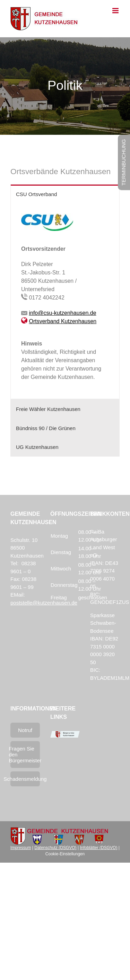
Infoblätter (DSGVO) (98, 848)
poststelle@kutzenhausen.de (44, 603)
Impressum (21, 848)
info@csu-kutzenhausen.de (62, 313)
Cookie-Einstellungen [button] (65, 854)
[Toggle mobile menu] (116, 11)
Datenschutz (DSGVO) (55, 848)
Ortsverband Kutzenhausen (63, 321)
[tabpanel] (65, 301)
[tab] (65, 194)
